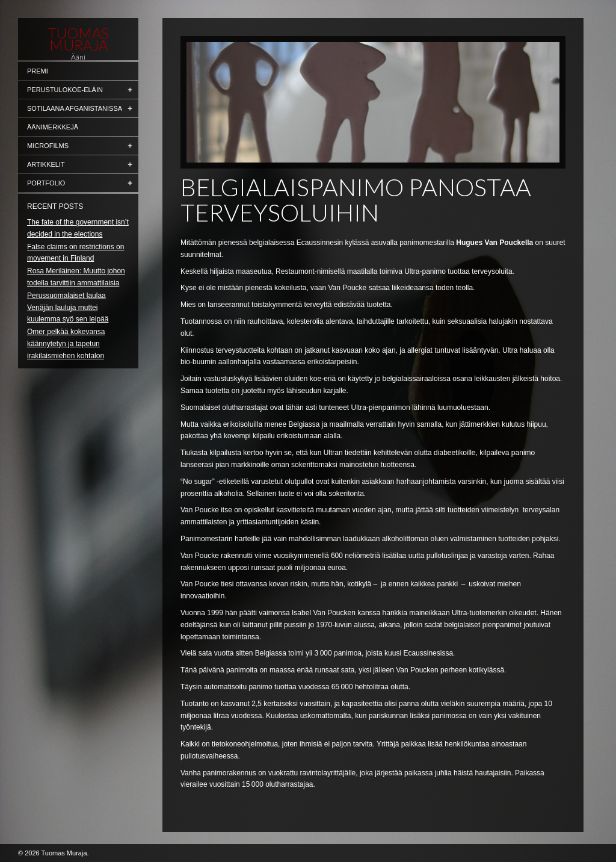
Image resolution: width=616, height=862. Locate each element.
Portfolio (46, 183)
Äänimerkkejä (53, 127)
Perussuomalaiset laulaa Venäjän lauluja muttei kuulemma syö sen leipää (68, 308)
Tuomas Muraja (78, 39)
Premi (38, 71)
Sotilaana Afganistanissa (75, 108)
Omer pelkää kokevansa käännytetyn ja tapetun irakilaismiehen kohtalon (66, 344)
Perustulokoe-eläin (65, 90)
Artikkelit (46, 164)
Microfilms (48, 146)
